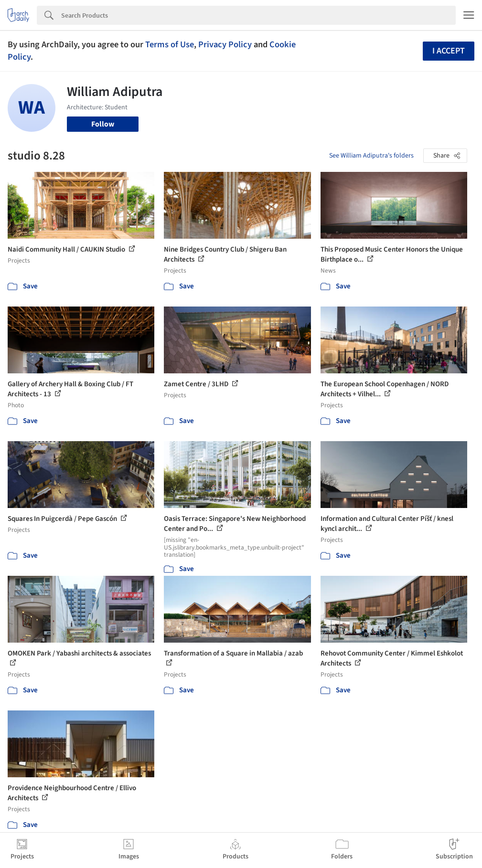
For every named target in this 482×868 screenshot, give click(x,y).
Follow (103, 124)
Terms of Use (170, 44)
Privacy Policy (225, 44)
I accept (449, 51)
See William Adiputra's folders (371, 156)
